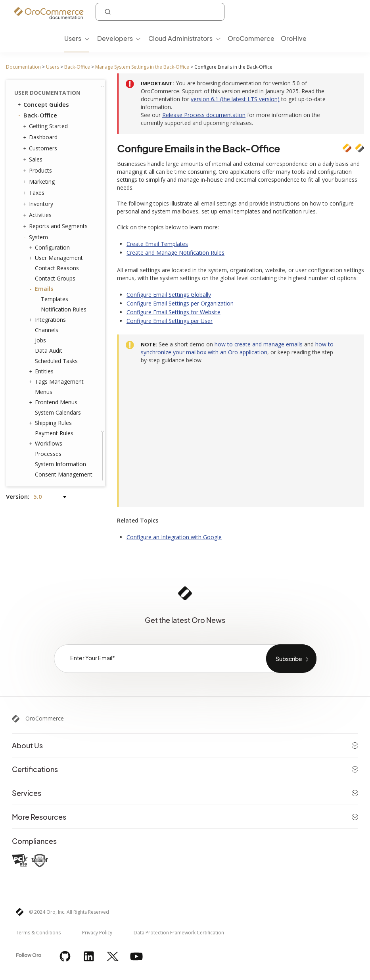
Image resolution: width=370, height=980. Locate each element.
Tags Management (57, 327)
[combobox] (160, 12)
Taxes (35, 138)
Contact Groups (55, 224)
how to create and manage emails (259, 344)
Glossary (36, 473)
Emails (42, 234)
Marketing (40, 127)
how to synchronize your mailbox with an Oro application (237, 348)
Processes (48, 399)
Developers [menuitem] (115, 38)
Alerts (42, 451)
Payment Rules (54, 378)
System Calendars (58, 358)
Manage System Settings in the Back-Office (142, 67)
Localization (48, 440)
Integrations (48, 265)
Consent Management (64, 420)
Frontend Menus (54, 348)
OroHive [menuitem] (294, 38)
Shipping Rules (51, 368)
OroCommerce (45, 719)
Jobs (40, 285)
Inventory (39, 149)
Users (53, 67)
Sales (34, 105)
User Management (57, 203)
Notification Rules (64, 255)
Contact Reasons (57, 213)
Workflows (47, 389)
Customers (41, 94)
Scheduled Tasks (56, 306)
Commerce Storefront (52, 463)
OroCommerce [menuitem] (251, 38)
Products (38, 116)
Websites (45, 430)
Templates (55, 244)
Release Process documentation (204, 115)
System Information (60, 409)
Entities (42, 317)
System (36, 183)
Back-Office (77, 67)
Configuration (50, 193)
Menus (44, 337)
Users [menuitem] (73, 38)
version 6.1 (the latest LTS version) (235, 99)
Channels (47, 275)
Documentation (23, 67)
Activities (38, 160)
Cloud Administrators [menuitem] (180, 38)
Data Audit (49, 296)
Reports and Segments (56, 171)
